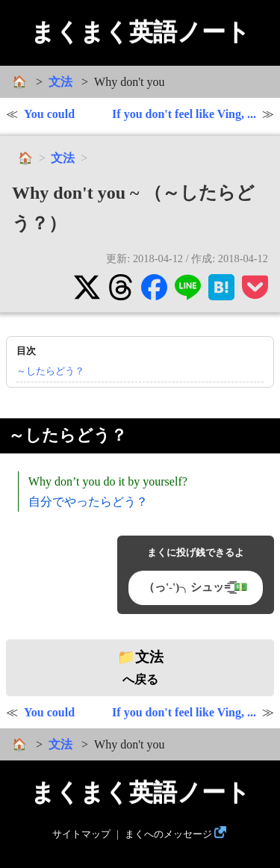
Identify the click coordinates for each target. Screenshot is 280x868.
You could (49, 114)
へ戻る (140, 668)
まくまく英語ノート (140, 32)
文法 (60, 82)
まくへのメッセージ (168, 834)
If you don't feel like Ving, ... (184, 114)
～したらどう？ (50, 371)
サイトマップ (81, 834)
